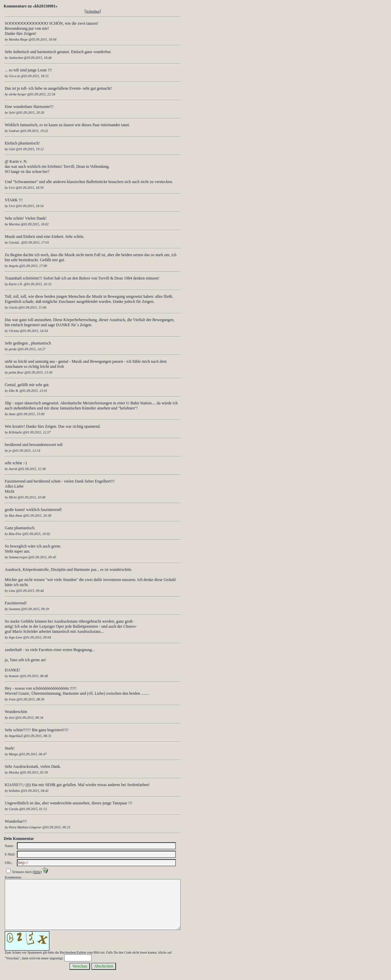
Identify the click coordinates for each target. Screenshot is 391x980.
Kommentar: (13, 877)
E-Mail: (10, 854)
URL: (9, 863)
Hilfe (37, 872)
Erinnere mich (22, 872)
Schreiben (93, 11)
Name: (9, 846)
